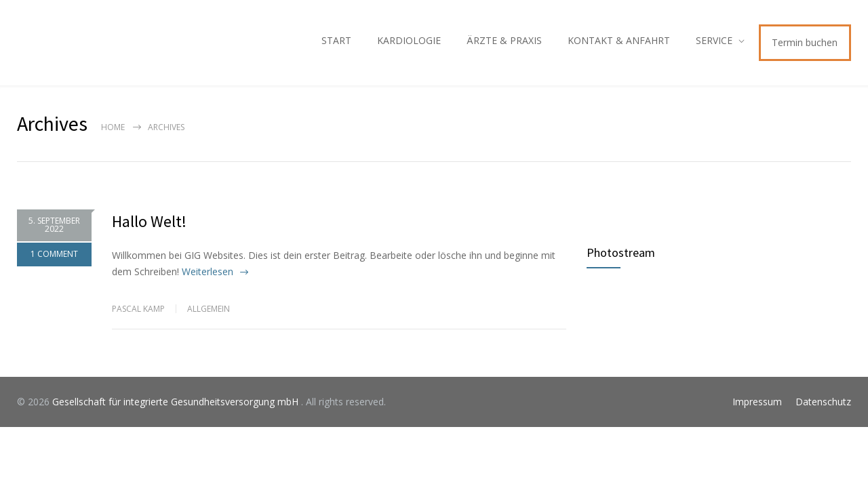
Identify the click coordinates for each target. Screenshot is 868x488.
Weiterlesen (208, 271)
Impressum (757, 402)
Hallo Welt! (149, 221)
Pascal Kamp (138, 309)
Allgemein (209, 309)
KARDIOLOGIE (409, 40)
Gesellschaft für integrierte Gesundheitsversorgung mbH (177, 402)
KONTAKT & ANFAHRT (619, 40)
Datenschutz (823, 402)
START (336, 40)
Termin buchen (805, 42)
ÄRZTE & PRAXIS (504, 40)
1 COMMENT (54, 254)
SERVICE (714, 40)
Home (113, 127)
